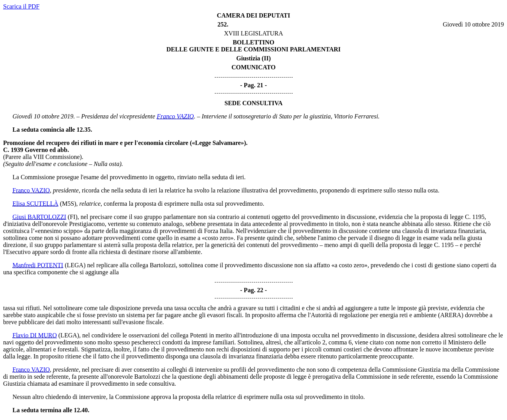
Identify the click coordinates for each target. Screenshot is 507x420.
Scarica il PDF (21, 6)
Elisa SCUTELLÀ (35, 204)
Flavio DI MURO (35, 335)
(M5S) (68, 204)
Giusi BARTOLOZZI (39, 217)
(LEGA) (75, 265)
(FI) (73, 217)
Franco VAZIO (175, 116)
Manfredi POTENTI (38, 265)
